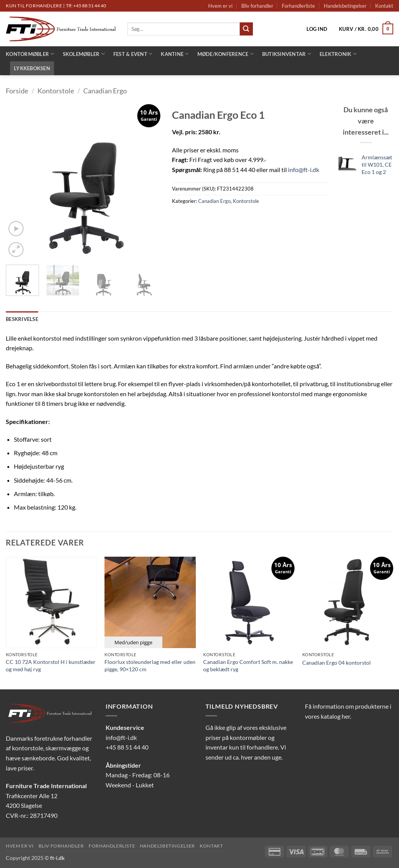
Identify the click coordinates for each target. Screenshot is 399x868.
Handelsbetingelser (345, 6)
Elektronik (338, 54)
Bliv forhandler (257, 6)
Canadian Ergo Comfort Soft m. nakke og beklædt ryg (248, 665)
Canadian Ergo (105, 91)
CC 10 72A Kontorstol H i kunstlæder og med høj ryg (51, 665)
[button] (317, 29)
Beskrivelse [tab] (22, 319)
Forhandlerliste (298, 6)
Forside (17, 91)
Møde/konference (226, 54)
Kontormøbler (30, 54)
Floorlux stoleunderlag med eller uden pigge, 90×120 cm (150, 665)
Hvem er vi (220, 6)
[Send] (246, 29)
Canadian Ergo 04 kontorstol (337, 663)
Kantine (175, 54)
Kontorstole (56, 91)
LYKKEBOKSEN (32, 68)
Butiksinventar (287, 54)
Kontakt (384, 6)
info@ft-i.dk (304, 170)
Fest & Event (133, 54)
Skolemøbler (84, 54)
